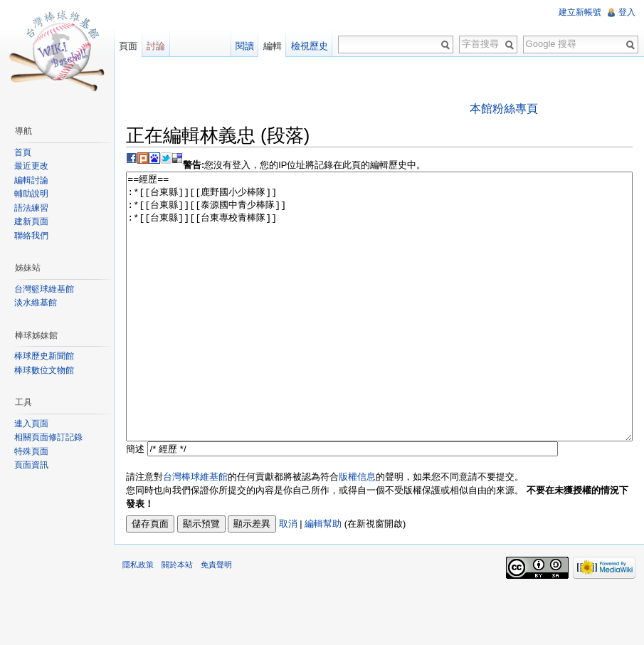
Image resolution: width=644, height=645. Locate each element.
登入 (627, 12)
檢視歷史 (310, 46)
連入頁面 (31, 424)
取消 (288, 577)
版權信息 (357, 530)
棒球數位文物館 (44, 370)
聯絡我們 (31, 236)
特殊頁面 (31, 451)
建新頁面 (31, 221)
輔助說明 (31, 194)
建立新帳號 (580, 12)
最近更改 (31, 166)
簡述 (135, 502)
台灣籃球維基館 (44, 289)
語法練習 (31, 208)
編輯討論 (31, 180)
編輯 (273, 46)
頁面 (128, 46)
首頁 (23, 152)
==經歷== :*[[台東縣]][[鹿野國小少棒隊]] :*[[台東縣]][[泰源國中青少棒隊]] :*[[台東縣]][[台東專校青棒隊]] (379, 334)
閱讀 (245, 46)
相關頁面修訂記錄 (48, 437)
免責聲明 (216, 618)
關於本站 (177, 618)
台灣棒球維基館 (195, 530)
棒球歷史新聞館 (44, 356)
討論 (156, 46)
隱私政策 (138, 618)
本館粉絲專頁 (504, 109)
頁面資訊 (31, 465)
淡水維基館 (36, 303)
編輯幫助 (323, 577)
